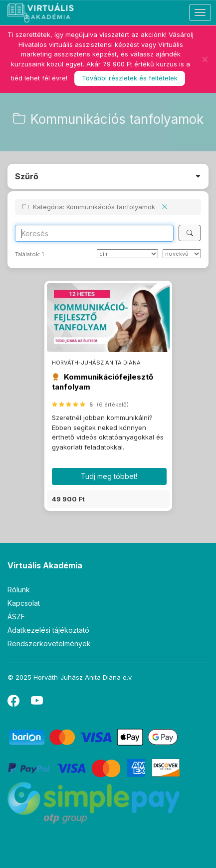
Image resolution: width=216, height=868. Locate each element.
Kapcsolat (24, 603)
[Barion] (94, 736)
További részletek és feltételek (130, 78)
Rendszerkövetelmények (49, 644)
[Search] (94, 233)
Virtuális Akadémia (45, 565)
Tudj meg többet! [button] (109, 476)
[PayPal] (94, 767)
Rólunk (19, 590)
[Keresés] (190, 233)
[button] (108, 499)
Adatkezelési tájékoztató (48, 630)
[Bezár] (205, 59)
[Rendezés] (127, 254)
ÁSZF (16, 617)
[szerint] (182, 254)
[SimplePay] (94, 802)
